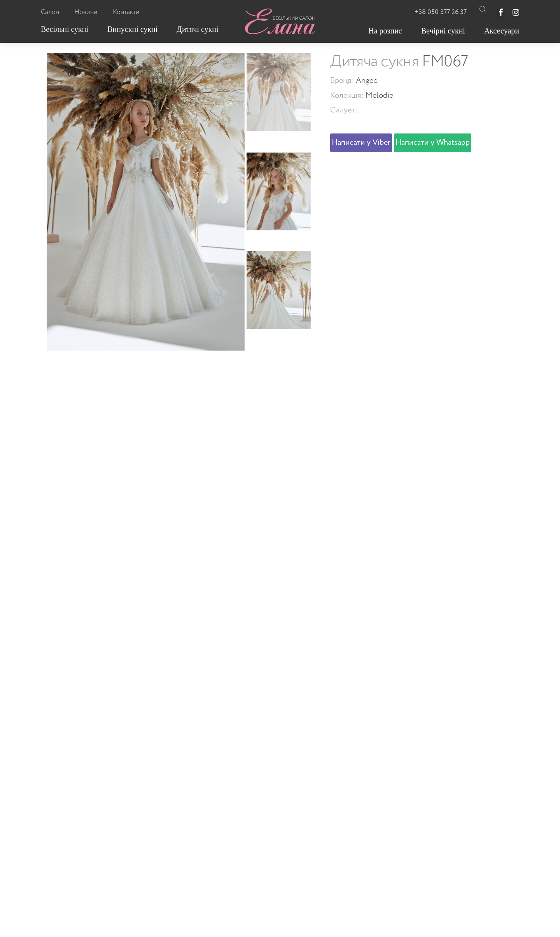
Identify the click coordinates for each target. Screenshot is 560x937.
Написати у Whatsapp (433, 143)
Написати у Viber (361, 143)
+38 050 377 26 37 (441, 12)
